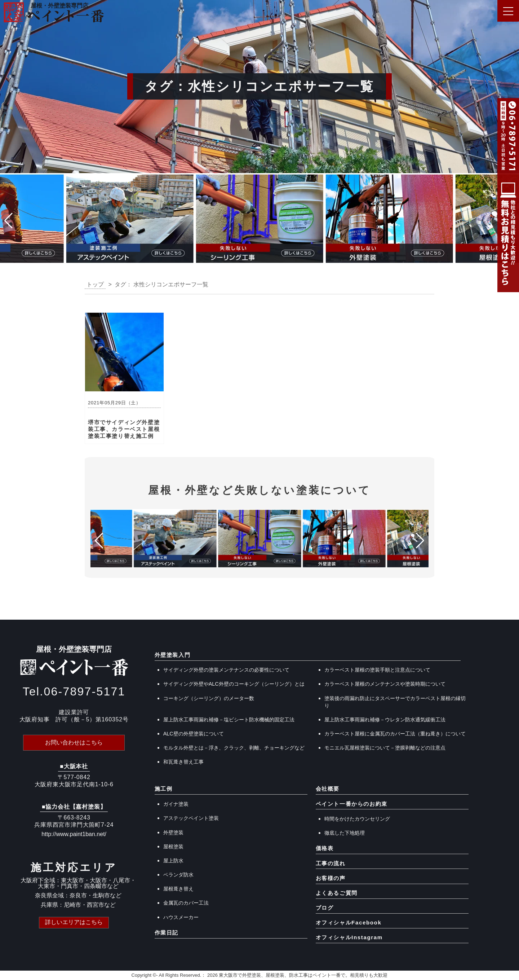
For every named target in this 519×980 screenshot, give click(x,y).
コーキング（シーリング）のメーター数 (209, 698)
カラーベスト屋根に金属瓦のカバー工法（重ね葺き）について (395, 734)
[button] (8, 221)
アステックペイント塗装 (191, 818)
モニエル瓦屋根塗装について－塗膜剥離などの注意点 (385, 748)
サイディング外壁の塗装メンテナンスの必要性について (226, 670)
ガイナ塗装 (176, 804)
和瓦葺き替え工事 (183, 762)
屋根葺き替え (178, 889)
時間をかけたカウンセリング (357, 819)
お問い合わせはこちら (74, 742)
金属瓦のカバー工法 (186, 903)
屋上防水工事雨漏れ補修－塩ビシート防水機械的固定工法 (229, 720)
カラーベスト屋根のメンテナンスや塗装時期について (385, 684)
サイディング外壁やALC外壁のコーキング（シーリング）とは (234, 684)
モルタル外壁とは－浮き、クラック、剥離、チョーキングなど (234, 748)
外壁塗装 (173, 832)
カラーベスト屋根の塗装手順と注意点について (377, 670)
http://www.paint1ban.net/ (74, 834)
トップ (95, 284)
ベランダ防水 (178, 875)
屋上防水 (173, 861)
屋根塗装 (173, 847)
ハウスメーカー (181, 917)
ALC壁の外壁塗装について (194, 734)
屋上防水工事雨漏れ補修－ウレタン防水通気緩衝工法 (385, 720)
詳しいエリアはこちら (74, 922)
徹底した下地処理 (345, 833)
